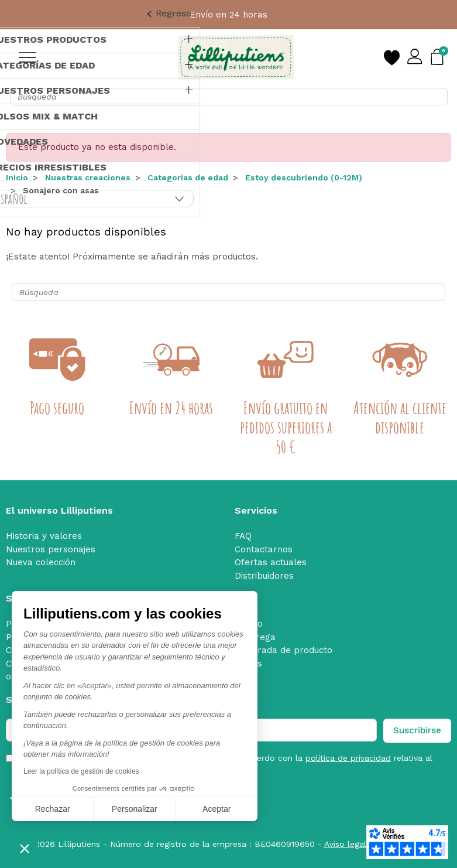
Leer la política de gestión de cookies (81, 771)
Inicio (17, 177)
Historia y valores (44, 536)
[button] (25, 848)
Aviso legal (345, 844)
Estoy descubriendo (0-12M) (304, 177)
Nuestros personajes (51, 549)
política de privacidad (348, 758)
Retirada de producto (287, 650)
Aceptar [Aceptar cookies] (217, 809)
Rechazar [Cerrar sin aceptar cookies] (53, 809)
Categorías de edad (188, 177)
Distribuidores (264, 576)
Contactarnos (264, 549)
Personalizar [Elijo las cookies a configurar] (135, 809)
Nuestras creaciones (88, 177)
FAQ (243, 536)
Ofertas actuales (271, 562)
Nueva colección (41, 562)
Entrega (258, 637)
